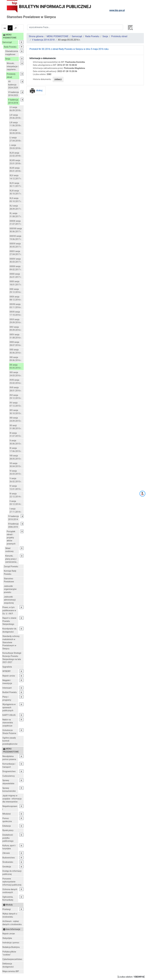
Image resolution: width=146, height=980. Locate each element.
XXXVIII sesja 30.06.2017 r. (16, 230)
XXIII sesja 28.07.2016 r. (16, 344)
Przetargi (6, 909)
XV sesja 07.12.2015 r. (16, 404)
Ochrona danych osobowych (10, 891)
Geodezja (7, 867)
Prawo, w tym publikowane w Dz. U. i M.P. (9, 610)
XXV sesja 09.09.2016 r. (16, 329)
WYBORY (6, 671)
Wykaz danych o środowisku (10, 915)
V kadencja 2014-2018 (13, 101)
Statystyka (7, 938)
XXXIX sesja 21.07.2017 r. (16, 223)
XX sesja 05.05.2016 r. (16, 366)
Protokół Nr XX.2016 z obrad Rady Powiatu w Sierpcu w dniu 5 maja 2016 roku (69, 49)
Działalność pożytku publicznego (8, 838)
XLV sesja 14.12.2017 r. (16, 177)
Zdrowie (6, 853)
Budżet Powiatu (10, 692)
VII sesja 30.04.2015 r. (16, 465)
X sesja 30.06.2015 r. (16, 442)
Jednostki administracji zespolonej (10, 600)
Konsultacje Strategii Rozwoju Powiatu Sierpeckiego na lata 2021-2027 (12, 658)
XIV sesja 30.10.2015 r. (16, 412)
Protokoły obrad (11, 76)
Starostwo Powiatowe (9, 580)
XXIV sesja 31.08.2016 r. (16, 336)
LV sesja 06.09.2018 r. (16, 109)
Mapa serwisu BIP (11, 971)
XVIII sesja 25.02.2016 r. (16, 382)
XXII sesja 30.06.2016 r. (16, 351)
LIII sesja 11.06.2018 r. (16, 124)
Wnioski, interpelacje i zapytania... (12, 66)
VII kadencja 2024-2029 (13, 85)
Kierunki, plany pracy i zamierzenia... (12, 559)
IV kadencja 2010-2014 (13, 518)
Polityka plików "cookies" (9, 953)
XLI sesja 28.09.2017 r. (16, 207)
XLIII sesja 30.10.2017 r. (16, 192)
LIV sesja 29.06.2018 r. (16, 117)
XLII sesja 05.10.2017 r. (16, 200)
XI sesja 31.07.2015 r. (16, 435)
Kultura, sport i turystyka (9, 847)
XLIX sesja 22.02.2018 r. (16, 154)
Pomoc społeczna (7, 820)
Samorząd (7, 42)
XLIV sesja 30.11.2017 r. (16, 185)
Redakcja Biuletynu (11, 947)
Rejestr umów (9, 676)
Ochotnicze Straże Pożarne (9, 732)
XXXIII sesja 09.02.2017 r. (16, 268)
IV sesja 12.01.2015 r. (16, 488)
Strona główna (36, 36)
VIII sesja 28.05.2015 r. (16, 457)
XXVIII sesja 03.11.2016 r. (16, 306)
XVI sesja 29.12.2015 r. (16, 397)
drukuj (36, 90)
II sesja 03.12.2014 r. (16, 503)
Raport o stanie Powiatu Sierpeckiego (9, 621)
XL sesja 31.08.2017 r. (16, 215)
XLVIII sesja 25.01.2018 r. (16, 162)
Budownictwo (9, 858)
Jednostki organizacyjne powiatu (10, 589)
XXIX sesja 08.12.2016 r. (16, 298)
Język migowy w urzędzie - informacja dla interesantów (12, 799)
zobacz (58, 79)
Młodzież (7, 814)
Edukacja (7, 826)
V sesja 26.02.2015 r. (16, 480)
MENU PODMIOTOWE (58, 36)
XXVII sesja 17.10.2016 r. (16, 313)
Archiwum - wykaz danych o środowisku (12, 923)
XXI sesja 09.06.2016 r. (16, 359)
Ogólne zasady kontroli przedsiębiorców (10, 741)
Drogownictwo (9, 771)
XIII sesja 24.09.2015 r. (16, 419)
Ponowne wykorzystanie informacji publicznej (12, 882)
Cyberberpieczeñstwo (12, 959)
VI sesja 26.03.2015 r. (16, 472)
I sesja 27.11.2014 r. (16, 510)
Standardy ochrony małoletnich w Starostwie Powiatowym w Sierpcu (11, 642)
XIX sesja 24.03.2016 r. (16, 374)
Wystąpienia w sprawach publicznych (9, 708)
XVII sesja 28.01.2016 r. (16, 389)
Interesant (7, 688)
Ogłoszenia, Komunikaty (8, 899)
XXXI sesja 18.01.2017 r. (16, 283)
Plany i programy (7, 698)
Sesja (8, 59)
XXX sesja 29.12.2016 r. (16, 291)
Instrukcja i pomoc (11, 943)
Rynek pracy (8, 830)
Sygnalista (7, 667)
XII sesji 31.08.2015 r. (16, 427)
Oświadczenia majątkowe (12, 53)
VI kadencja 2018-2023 (13, 94)
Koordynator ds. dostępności (10, 630)
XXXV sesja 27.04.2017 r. (16, 253)
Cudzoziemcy (9, 776)
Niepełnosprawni (10, 808)
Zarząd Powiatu (11, 567)
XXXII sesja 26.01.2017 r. (16, 276)
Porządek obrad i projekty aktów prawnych (11, 538)
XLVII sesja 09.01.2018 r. (16, 170)
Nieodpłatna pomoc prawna (9, 758)
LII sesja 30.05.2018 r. (16, 132)
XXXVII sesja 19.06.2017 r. (16, 238)
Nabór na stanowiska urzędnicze (8, 723)
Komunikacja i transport (9, 765)
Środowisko (8, 862)
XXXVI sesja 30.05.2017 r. (16, 245)
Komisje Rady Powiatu (10, 573)
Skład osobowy (9, 550)
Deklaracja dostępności (8, 965)
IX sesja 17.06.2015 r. (16, 450)
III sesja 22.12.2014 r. (16, 495)
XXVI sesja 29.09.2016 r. (16, 321)
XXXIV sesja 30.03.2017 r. (16, 260)
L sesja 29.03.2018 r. (16, 147)
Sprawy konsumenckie (9, 790)
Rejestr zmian (9, 934)
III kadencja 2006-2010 (13, 525)
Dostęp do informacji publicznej (12, 873)
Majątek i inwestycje (7, 682)
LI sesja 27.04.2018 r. (16, 139)
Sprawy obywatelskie (8, 782)
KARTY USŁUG (9, 715)
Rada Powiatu (10, 47)
